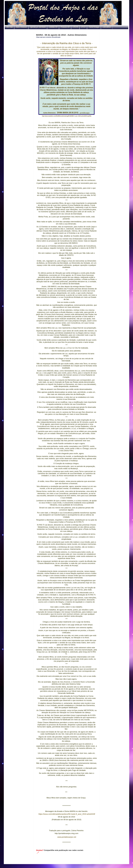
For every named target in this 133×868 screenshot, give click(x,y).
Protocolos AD (65, 27)
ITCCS (83, 27)
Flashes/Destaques (94, 27)
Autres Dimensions (21, 27)
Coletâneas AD (53, 27)
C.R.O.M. (75, 27)
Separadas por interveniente (38, 27)
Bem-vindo (9, 27)
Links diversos (107, 27)
